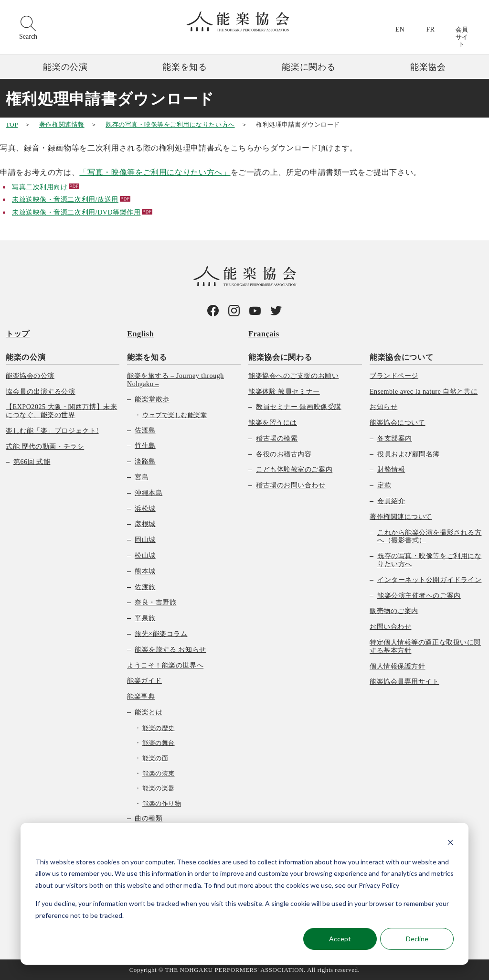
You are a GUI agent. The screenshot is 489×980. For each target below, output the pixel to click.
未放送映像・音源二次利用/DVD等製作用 (76, 212)
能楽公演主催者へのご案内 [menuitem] (419, 595)
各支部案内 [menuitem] (395, 438)
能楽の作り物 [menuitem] (162, 803)
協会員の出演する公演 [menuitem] (41, 391)
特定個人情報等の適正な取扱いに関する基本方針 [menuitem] (425, 646)
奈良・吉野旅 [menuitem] (155, 602)
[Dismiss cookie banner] (450, 844)
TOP (12, 124)
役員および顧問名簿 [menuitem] (409, 454)
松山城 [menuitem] (145, 555)
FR (431, 29)
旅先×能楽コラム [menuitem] (161, 634)
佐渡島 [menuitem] (145, 430)
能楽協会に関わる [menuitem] (280, 357)
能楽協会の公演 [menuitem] (30, 375)
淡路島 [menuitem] (145, 461)
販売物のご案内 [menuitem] (394, 611)
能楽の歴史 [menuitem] (159, 727)
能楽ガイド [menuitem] (144, 681)
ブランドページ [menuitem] (394, 375)
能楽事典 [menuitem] (141, 696)
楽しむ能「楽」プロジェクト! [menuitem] (52, 430)
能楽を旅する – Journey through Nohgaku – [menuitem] (175, 379)
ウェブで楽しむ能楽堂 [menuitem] (175, 415)
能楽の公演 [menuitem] (26, 357)
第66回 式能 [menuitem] (32, 462)
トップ (18, 334)
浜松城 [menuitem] (145, 508)
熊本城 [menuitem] (145, 571)
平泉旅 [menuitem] (145, 618)
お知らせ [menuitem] (383, 407)
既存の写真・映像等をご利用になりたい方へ (170, 124)
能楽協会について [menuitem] (401, 357)
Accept (340, 939)
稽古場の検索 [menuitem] (277, 438)
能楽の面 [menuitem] (155, 758)
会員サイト (462, 37)
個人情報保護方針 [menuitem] (397, 666)
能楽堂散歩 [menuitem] (152, 399)
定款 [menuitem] (384, 485)
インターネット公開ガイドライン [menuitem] (429, 579)
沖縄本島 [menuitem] (149, 492)
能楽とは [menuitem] (149, 712)
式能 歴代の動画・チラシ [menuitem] (45, 446)
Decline (417, 939)
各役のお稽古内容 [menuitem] (284, 454)
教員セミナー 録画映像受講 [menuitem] (299, 407)
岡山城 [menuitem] (145, 540)
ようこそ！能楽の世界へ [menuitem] (165, 665)
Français (264, 334)
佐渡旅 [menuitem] (145, 587)
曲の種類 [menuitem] (149, 818)
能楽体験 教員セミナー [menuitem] (284, 391)
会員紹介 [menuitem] (391, 501)
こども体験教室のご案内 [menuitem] (294, 469)
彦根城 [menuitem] (145, 524)
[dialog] (244, 894)
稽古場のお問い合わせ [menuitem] (291, 485)
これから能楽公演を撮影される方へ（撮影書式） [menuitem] (429, 536)
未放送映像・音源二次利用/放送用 (65, 199)
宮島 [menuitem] (142, 477)
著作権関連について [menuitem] (401, 516)
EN (400, 29)
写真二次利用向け (40, 187)
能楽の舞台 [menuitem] (159, 743)
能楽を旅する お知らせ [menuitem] (170, 649)
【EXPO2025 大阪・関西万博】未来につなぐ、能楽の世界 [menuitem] (61, 411)
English (140, 334)
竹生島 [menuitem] (145, 446)
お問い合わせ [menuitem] (390, 627)
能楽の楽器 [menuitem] (159, 788)
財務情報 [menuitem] (391, 469)
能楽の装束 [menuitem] (159, 773)
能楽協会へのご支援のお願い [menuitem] (293, 375)
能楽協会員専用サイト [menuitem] (404, 682)
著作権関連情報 (62, 124)
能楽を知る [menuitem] (147, 357)
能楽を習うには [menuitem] (273, 423)
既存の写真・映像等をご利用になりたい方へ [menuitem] (429, 560)
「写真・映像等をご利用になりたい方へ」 (155, 172)
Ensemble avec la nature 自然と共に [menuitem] (424, 391)
